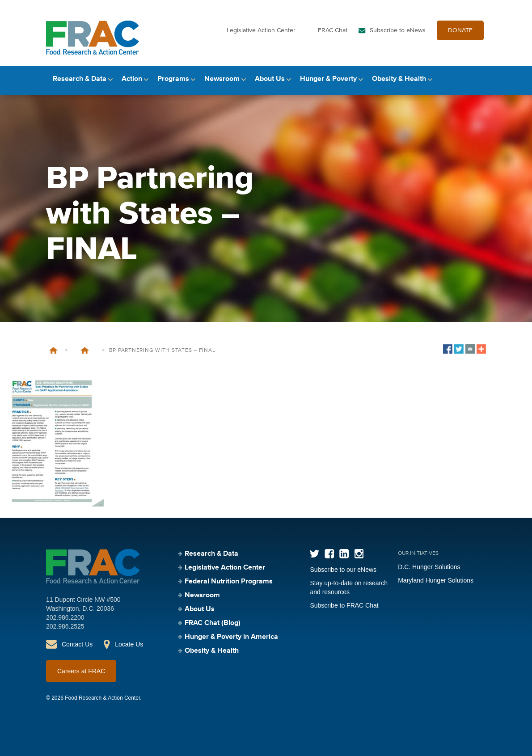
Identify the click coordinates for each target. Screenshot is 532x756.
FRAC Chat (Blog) (213, 623)
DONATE (460, 30)
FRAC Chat (333, 30)
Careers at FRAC (81, 671)
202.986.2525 (65, 626)
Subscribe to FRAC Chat (344, 605)
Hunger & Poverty (328, 79)
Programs (173, 79)
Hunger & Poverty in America (231, 637)
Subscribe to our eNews (343, 570)
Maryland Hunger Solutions (436, 580)
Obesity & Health (399, 79)
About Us (270, 79)
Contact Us (77, 644)
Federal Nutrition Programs (229, 582)
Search (478, 79)
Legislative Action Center (261, 30)
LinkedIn (344, 554)
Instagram (359, 554)
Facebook (329, 554)
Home (53, 351)
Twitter (315, 554)
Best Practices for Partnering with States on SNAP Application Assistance (85, 351)
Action (132, 79)
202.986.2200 (65, 617)
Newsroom (222, 79)
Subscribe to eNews (398, 30)
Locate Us (129, 644)
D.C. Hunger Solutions (429, 567)
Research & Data (80, 79)
